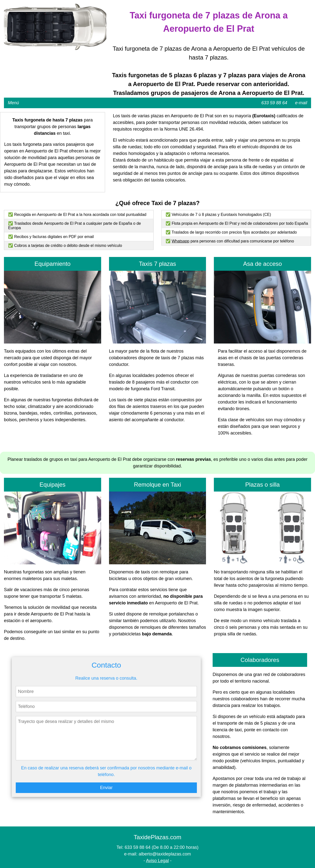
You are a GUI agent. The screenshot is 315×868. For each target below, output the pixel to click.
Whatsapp (180, 241)
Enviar (106, 788)
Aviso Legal (157, 861)
